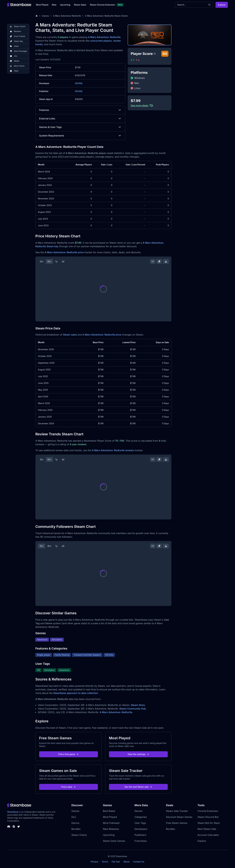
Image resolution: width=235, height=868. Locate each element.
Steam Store (138, 705)
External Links (80, 119)
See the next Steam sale (138, 787)
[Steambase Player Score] (155, 54)
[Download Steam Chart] (166, 261)
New (54, 5)
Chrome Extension (208, 811)
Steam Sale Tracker (177, 811)
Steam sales (70, 335)
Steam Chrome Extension (102, 5)
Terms (105, 862)
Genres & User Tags (80, 127)
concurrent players (101, 41)
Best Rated (109, 811)
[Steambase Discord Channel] (9, 827)
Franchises (141, 841)
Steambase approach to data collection (76, 693)
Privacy (94, 862)
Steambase (13, 812)
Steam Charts (79, 835)
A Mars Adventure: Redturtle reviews (113, 450)
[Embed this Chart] (153, 261)
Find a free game (68, 754)
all (63, 261)
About (126, 862)
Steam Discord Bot (208, 817)
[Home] (37, 16)
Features (80, 110)
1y (57, 261)
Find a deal (69, 787)
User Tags (140, 823)
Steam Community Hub (133, 709)
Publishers (140, 835)
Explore (222, 5)
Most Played (42, 5)
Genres (138, 811)
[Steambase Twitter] (19, 827)
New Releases (111, 829)
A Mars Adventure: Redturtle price (64, 252)
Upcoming (65, 5)
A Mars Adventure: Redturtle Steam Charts (106, 16)
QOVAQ (79, 83)
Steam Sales (80, 5)
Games (45, 16)
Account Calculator (208, 835)
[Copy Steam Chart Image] (159, 261)
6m (49, 261)
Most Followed (111, 823)
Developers (141, 829)
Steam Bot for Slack (209, 823)
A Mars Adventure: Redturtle (104, 37)
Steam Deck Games (114, 841)
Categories (141, 817)
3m (42, 261)
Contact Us (139, 862)
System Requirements (80, 136)
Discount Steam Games (179, 817)
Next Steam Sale (207, 829)
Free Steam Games (177, 823)
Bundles (76, 829)
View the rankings (138, 754)
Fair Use (116, 862)
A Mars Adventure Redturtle (67, 16)
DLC (74, 817)
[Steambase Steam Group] (14, 827)
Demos (75, 823)
